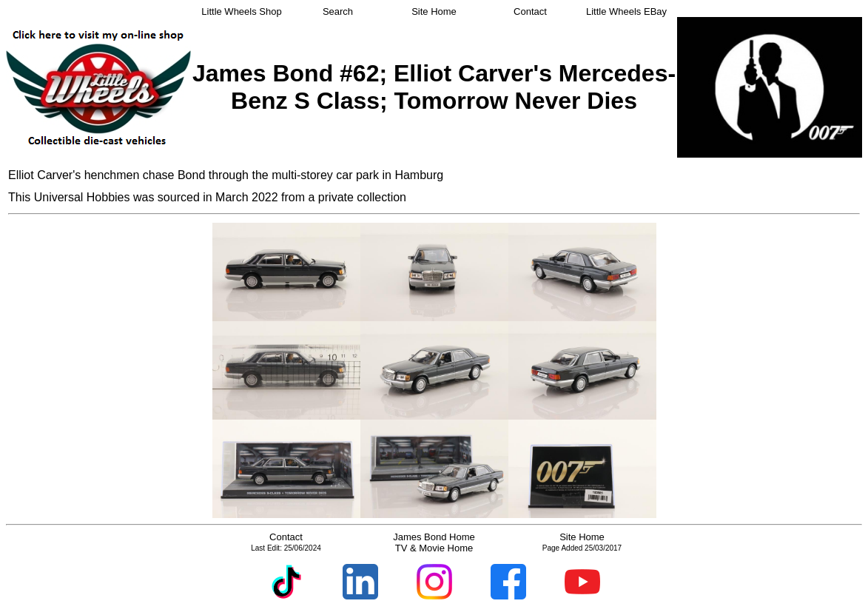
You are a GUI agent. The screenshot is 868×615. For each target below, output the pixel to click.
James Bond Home (434, 537)
